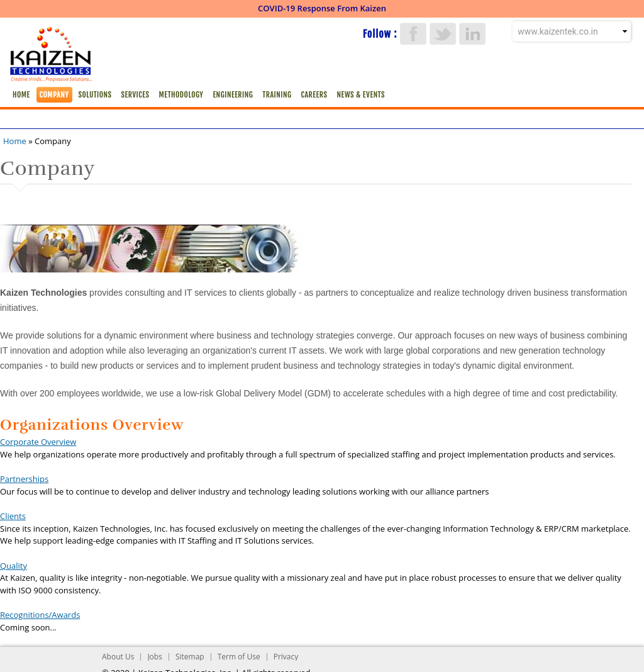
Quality (14, 566)
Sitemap (190, 657)
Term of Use (239, 657)
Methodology (181, 95)
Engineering (233, 95)
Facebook (413, 34)
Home (21, 95)
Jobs (155, 657)
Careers (314, 95)
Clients (13, 516)
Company (54, 95)
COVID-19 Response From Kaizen (322, 8)
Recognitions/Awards (40, 615)
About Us (118, 657)
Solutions (95, 95)
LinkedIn (472, 34)
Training (277, 95)
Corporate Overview (38, 442)
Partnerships (24, 479)
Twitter (443, 34)
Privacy (286, 657)
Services (136, 95)
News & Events (361, 95)
